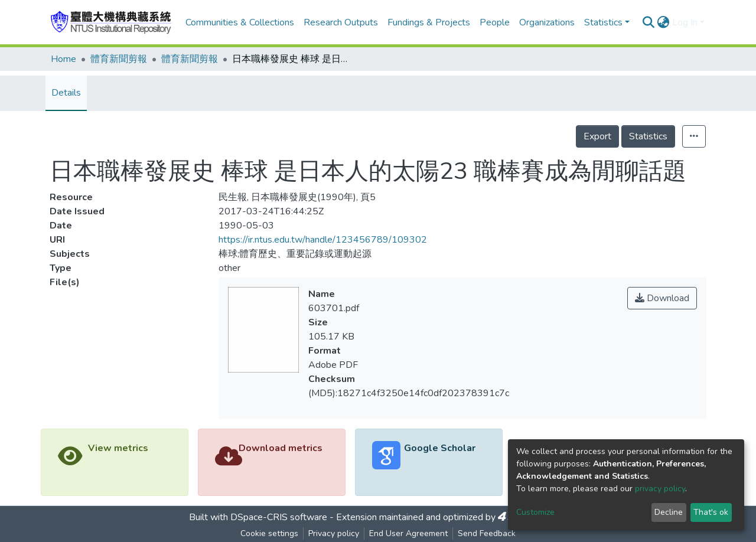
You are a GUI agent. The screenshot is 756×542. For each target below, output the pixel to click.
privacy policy (660, 489)
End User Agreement (408, 533)
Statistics (648, 136)
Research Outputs (341, 22)
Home (63, 59)
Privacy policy (334, 533)
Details (66, 93)
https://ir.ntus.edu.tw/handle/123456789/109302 (323, 240)
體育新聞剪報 (119, 59)
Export (597, 136)
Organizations (547, 22)
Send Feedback (487, 533)
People (495, 22)
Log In (685, 22)
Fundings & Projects (429, 22)
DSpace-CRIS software (279, 517)
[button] (664, 22)
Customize (535, 512)
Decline (669, 512)
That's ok (711, 512)
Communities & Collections (240, 22)
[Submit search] (649, 22)
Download (662, 298)
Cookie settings (269, 533)
